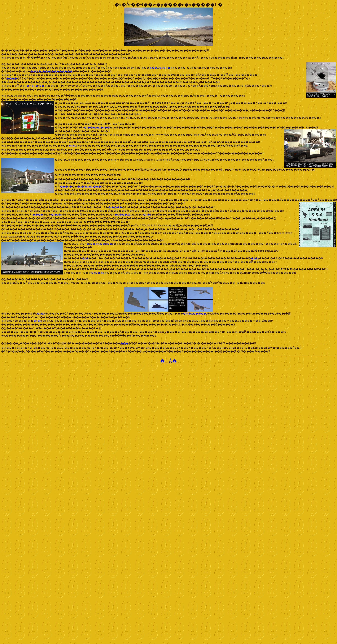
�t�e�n (57, 215)
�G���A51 (123, 215)
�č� (85, 258)
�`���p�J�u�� (97, 128)
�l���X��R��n (100, 244)
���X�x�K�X (161, 68)
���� (12, 78)
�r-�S (147, 215)
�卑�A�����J (195, 314)
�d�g (255, 258)
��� (124, 343)
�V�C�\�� (35, 86)
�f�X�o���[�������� (51, 71)
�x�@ (73, 146)
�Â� (168, 361)
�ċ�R (41, 314)
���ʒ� (66, 187)
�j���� (115, 207)
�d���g (98, 273)
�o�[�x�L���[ (90, 187)
